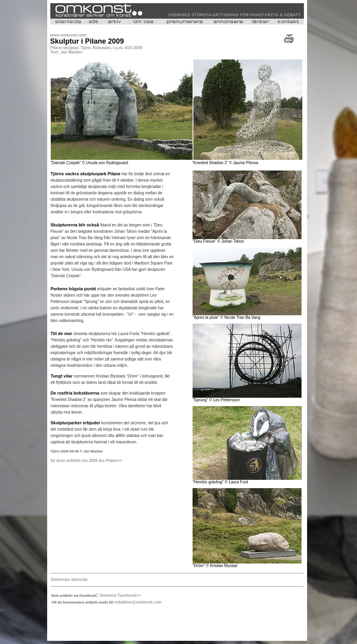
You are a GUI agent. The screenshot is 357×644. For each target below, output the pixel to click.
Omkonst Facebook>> (120, 595)
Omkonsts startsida (69, 580)
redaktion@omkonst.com (138, 602)
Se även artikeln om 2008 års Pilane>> (87, 461)
